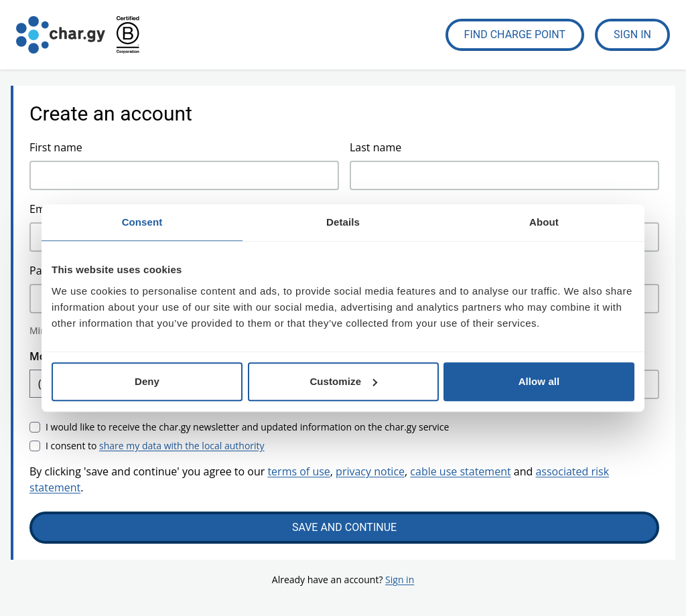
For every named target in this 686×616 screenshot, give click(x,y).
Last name (375, 147)
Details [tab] (343, 222)
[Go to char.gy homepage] (61, 35)
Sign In (632, 34)
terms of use (298, 471)
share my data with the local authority (182, 446)
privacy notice (370, 471)
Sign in (400, 580)
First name (56, 147)
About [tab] (544, 222)
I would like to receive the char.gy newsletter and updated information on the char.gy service (247, 427)
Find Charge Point (515, 34)
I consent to (155, 446)
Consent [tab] (142, 222)
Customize (343, 381)
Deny (147, 381)
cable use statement (460, 471)
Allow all (539, 381)
